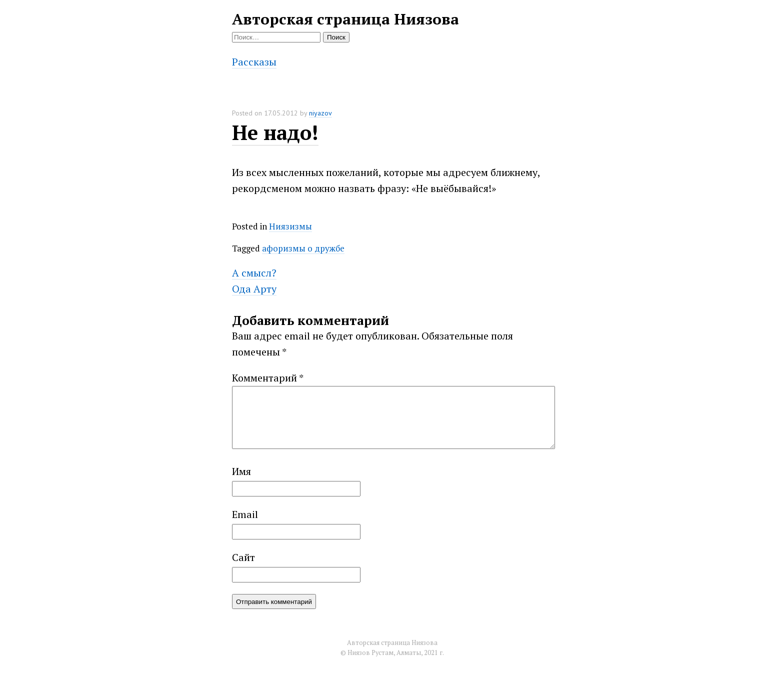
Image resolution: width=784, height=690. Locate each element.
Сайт (243, 569)
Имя (241, 483)
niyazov (320, 113)
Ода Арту (254, 289)
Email (245, 526)
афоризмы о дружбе (303, 248)
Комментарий (268, 378)
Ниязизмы (290, 226)
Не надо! (275, 132)
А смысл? (254, 273)
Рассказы (254, 62)
